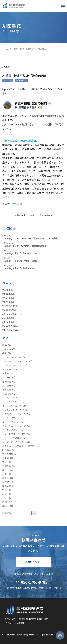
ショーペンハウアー (12, 357)
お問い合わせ (32, 562)
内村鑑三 (7, 450)
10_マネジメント (11, 314)
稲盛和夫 (7, 394)
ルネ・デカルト (10, 369)
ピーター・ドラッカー (13, 365)
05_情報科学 (9, 306)
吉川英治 (7, 349)
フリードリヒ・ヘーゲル (14, 434)
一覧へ (34, 215)
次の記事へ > (46, 215)
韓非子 (6, 506)
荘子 (4, 498)
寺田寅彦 (7, 466)
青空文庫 (17, 204)
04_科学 (6, 302)
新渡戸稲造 (21, 80)
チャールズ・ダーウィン (14, 426)
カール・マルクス (11, 422)
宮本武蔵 (7, 389)
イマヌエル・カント (12, 406)
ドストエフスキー (11, 430)
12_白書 (6, 322)
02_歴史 (6, 294)
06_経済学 (8, 310)
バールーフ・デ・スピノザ (15, 361)
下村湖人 (7, 377)
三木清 (6, 373)
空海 (4, 490)
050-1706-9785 (34, 582)
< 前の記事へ (22, 215)
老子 (4, 494)
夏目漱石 (7, 385)
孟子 (4, 462)
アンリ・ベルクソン (12, 401)
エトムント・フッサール (14, 414)
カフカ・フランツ (11, 418)
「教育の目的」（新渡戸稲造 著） (20, 140)
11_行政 (6, 318)
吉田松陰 (7, 381)
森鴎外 (6, 478)
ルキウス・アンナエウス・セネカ (18, 446)
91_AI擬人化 (9, 326)
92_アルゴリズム (11, 330)
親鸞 (4, 353)
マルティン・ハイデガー (14, 442)
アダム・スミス (10, 398)
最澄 (4, 474)
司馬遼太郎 (8, 454)
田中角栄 (7, 486)
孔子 (4, 345)
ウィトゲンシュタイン (13, 410)
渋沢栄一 (7, 482)
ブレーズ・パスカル (12, 438)
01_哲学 (8, 80)
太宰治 (6, 458)
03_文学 (6, 298)
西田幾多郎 (8, 502)
